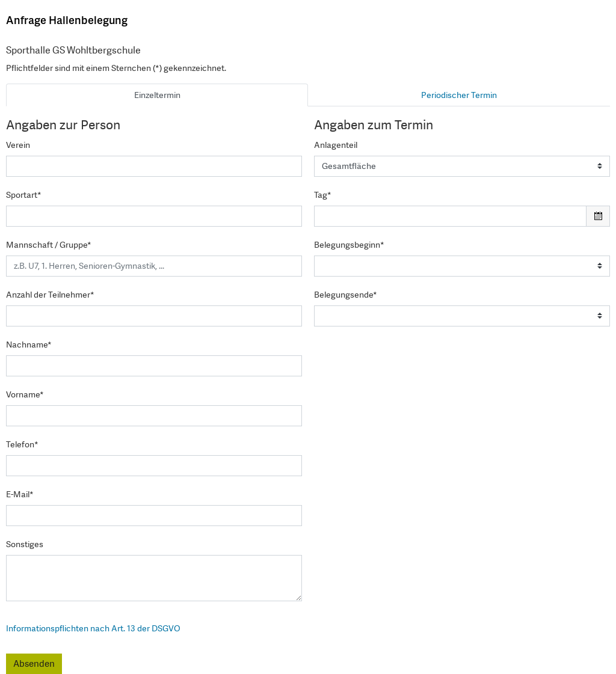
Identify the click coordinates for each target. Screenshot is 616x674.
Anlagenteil (336, 145)
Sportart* (24, 195)
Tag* (323, 195)
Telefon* (22, 444)
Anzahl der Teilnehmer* (50, 295)
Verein (18, 145)
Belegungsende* (346, 295)
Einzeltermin (157, 95)
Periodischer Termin (459, 95)
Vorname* (25, 394)
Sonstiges (25, 544)
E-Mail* (20, 494)
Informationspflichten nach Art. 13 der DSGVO (93, 628)
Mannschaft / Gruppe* (49, 245)
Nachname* (29, 345)
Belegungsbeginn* (349, 245)
